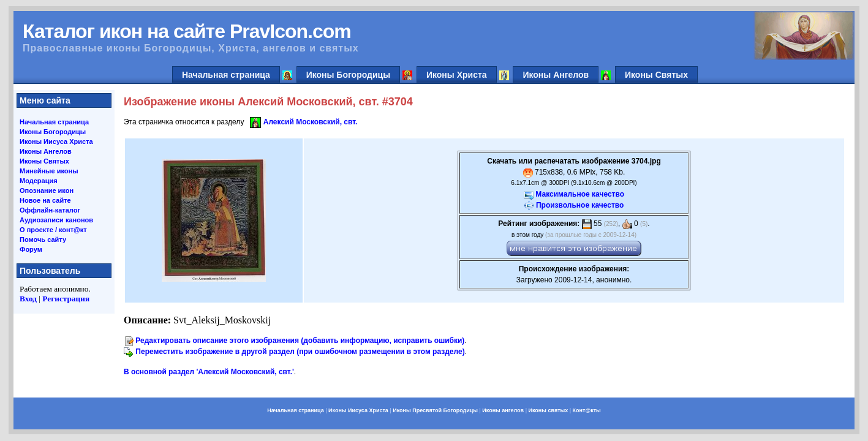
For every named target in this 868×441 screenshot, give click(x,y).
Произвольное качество (580, 205)
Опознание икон (47, 190)
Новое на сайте (45, 200)
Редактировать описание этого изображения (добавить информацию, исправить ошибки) (300, 341)
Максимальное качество (580, 194)
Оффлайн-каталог (50, 210)
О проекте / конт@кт (53, 230)
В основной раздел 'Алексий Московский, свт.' (209, 372)
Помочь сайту (43, 239)
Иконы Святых (656, 75)
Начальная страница (226, 75)
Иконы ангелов (503, 410)
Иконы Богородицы (349, 75)
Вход (28, 299)
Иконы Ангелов (556, 75)
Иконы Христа (457, 75)
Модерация (39, 181)
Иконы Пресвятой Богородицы (435, 410)
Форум (31, 249)
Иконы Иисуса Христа (56, 141)
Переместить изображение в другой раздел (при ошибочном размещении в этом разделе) (300, 352)
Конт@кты (587, 410)
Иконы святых (548, 410)
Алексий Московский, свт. (311, 122)
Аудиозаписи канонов (56, 220)
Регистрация (66, 299)
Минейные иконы (49, 171)
